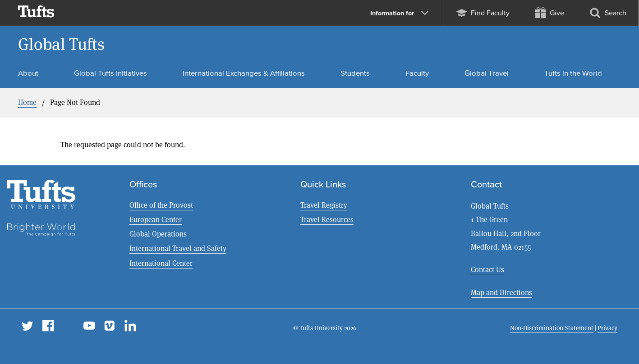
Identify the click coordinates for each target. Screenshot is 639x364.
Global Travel (487, 73)
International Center (161, 263)
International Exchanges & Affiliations (244, 73)
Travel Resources (327, 220)
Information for (399, 13)
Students (355, 73)
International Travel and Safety (178, 248)
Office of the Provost (161, 205)
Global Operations (158, 234)
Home (27, 102)
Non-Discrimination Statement (552, 328)
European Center (156, 220)
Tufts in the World (573, 73)
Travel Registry (324, 205)
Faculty (417, 73)
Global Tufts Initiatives (110, 73)
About (28, 73)
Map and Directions (501, 293)
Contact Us (487, 270)
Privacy (607, 328)
